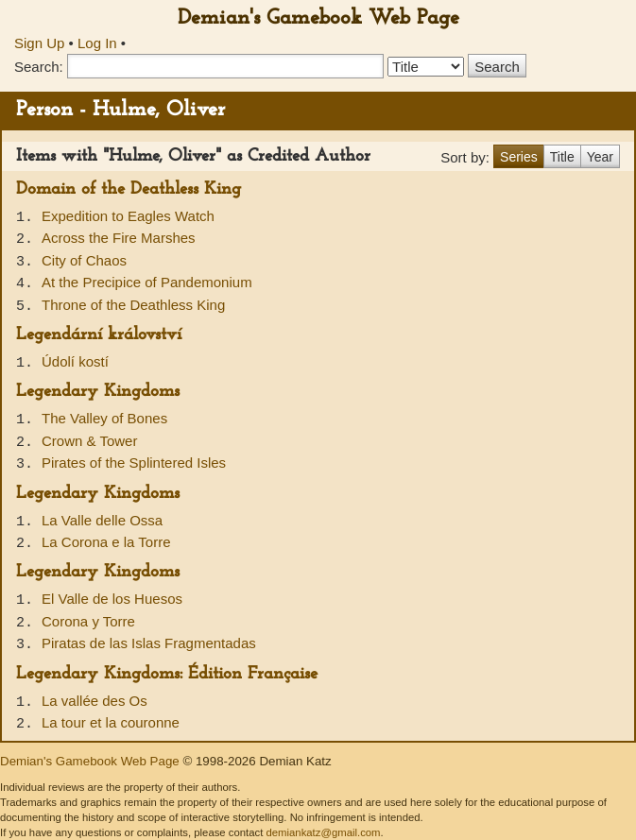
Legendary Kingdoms (98, 392)
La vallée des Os (95, 701)
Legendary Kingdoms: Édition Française (167, 674)
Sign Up (39, 43)
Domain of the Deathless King (129, 189)
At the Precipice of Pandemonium (147, 282)
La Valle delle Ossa (102, 520)
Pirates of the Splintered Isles (134, 463)
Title (562, 157)
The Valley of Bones (104, 418)
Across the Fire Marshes (119, 238)
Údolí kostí (75, 361)
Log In (97, 43)
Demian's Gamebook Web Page (318, 18)
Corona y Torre (88, 621)
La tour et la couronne (111, 722)
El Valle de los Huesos (112, 599)
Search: (39, 67)
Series (519, 157)
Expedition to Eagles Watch (128, 216)
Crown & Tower (89, 441)
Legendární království (99, 335)
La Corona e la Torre (106, 542)
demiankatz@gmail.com (323, 832)
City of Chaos (84, 260)
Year (600, 157)
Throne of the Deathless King (133, 305)
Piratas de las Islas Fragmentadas (149, 643)
